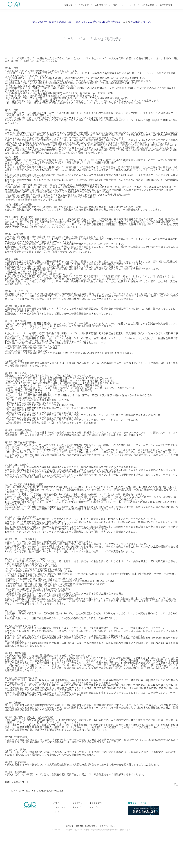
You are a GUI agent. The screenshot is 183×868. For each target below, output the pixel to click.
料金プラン (84, 5)
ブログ (133, 5)
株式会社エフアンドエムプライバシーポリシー (31, 328)
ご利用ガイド (101, 5)
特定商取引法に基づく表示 (86, 826)
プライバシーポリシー (108, 826)
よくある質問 (148, 5)
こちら (127, 22)
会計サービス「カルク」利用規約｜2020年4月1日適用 (41, 791)
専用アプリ (118, 5)
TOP (13, 791)
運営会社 (70, 826)
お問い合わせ (166, 5)
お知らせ (68, 5)
